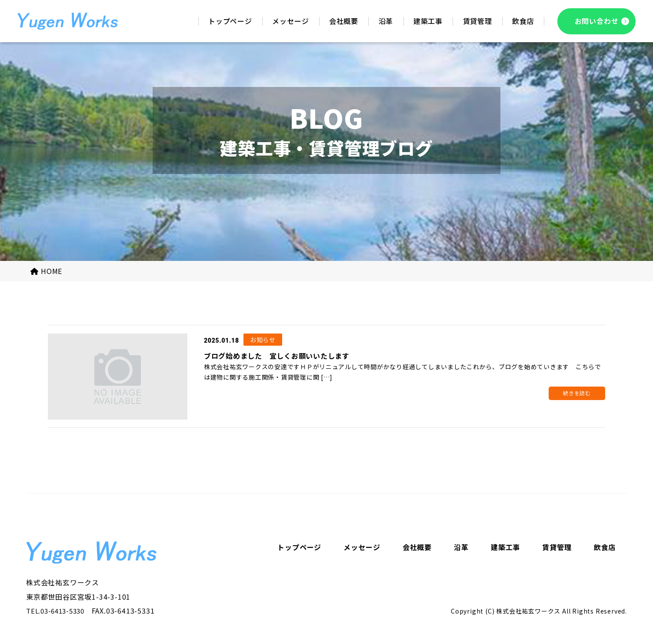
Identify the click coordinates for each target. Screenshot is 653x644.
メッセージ (362, 548)
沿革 (461, 548)
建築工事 (505, 548)
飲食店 (605, 548)
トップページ (299, 548)
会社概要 (417, 548)
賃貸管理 (557, 548)
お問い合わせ (597, 21)
